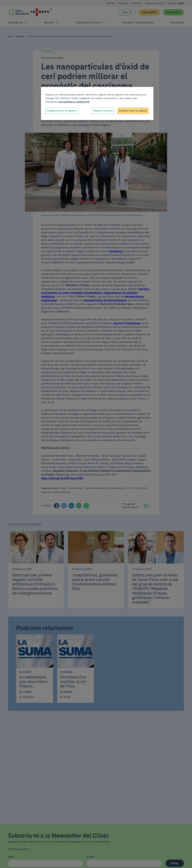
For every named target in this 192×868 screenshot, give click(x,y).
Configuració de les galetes (62, 111)
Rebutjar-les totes (103, 111)
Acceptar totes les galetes (133, 111)
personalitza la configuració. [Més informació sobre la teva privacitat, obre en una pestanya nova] (74, 102)
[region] (97, 104)
